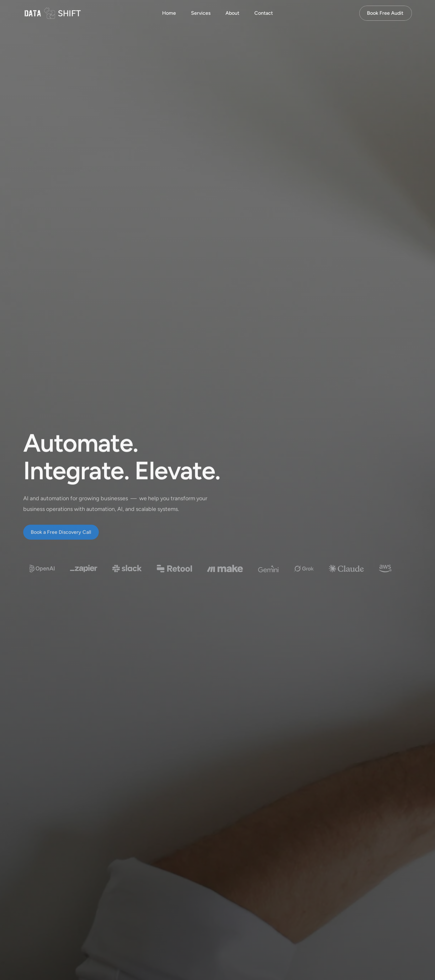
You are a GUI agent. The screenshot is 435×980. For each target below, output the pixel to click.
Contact (264, 13)
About (232, 13)
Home (169, 13)
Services (201, 13)
